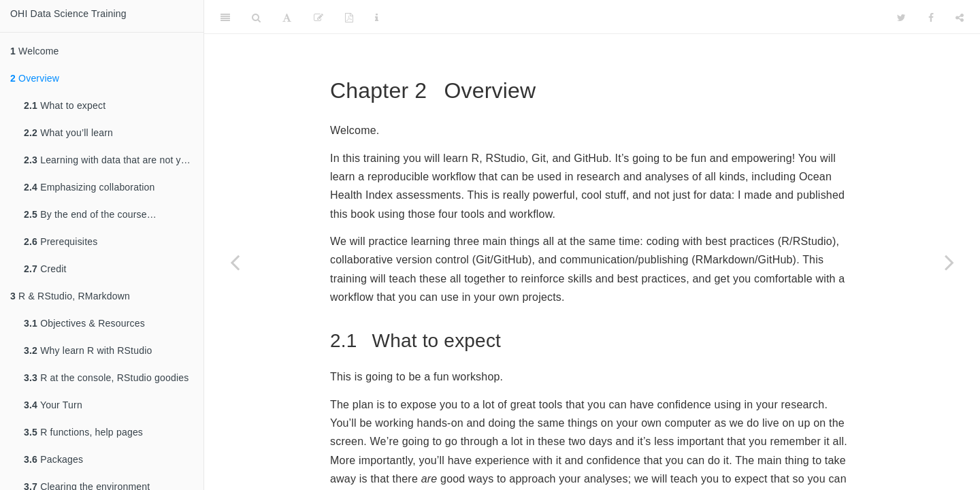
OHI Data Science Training (68, 14)
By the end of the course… (90, 214)
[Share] (960, 17)
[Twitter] (901, 17)
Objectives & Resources (84, 323)
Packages (53, 459)
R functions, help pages (83, 432)
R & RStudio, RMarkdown (70, 296)
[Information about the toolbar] (377, 17)
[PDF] (349, 17)
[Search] (256, 17)
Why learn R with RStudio (88, 350)
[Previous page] (235, 262)
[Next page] (949, 262)
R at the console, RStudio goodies (106, 378)
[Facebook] (931, 17)
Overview (35, 78)
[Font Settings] (287, 17)
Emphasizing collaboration (89, 187)
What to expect (65, 105)
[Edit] (318, 17)
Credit (45, 269)
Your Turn (53, 405)
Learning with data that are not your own (114, 160)
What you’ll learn (68, 133)
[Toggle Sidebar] (225, 17)
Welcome (35, 51)
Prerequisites (61, 242)
